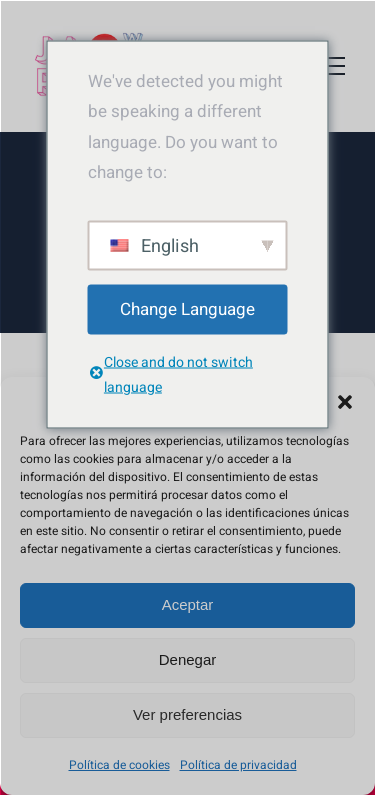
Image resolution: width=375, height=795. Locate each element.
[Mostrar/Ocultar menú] (330, 66)
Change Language (187, 308)
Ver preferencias (187, 714)
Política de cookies (119, 765)
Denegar (188, 659)
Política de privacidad (238, 765)
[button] (345, 402)
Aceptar (188, 604)
